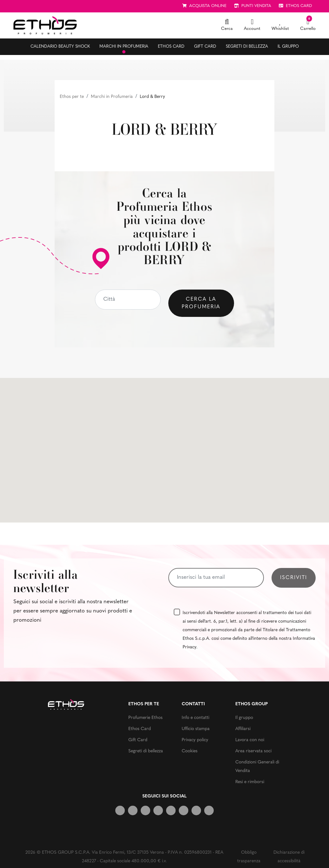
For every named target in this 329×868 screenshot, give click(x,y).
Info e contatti (195, 718)
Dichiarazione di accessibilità (289, 857)
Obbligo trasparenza (249, 857)
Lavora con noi (250, 740)
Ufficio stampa (196, 729)
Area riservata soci (253, 751)
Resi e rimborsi (250, 782)
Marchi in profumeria (124, 47)
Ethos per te (72, 97)
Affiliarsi (243, 729)
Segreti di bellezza (247, 47)
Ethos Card (171, 47)
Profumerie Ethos (145, 718)
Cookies (190, 751)
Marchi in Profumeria (112, 97)
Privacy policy (195, 740)
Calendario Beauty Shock (60, 47)
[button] (227, 25)
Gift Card (205, 47)
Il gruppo (288, 47)
